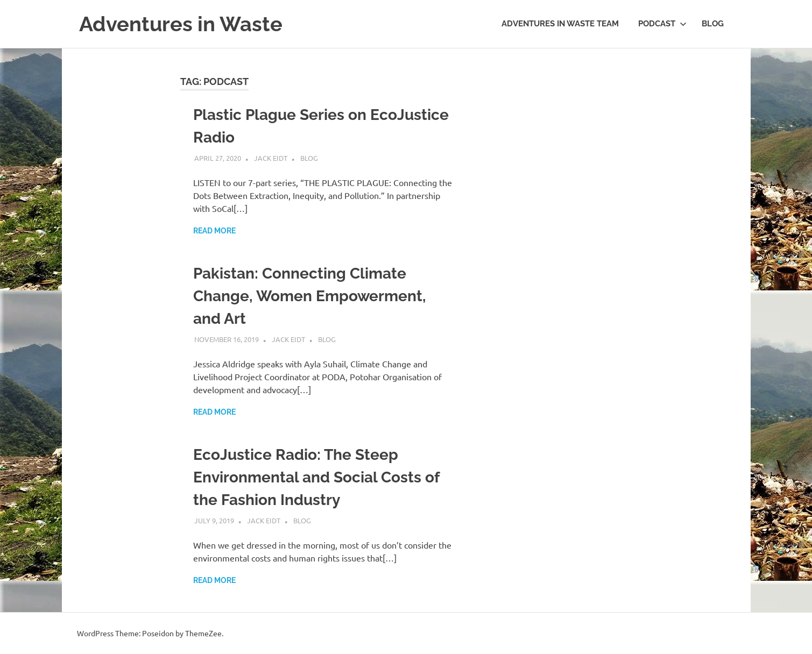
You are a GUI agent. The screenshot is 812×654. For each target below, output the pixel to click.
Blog (713, 24)
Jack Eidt (271, 158)
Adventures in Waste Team (560, 24)
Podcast (662, 24)
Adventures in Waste (181, 24)
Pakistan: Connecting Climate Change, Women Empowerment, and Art (310, 296)
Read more (214, 231)
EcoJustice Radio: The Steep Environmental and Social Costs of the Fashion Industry (316, 477)
